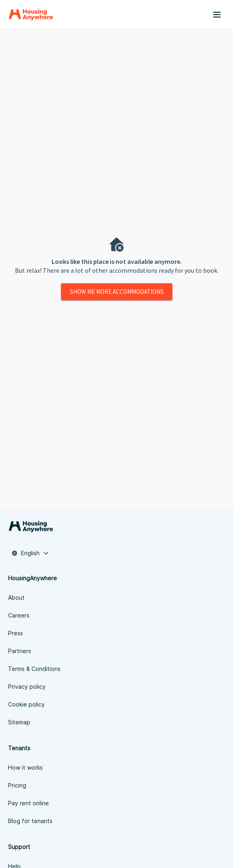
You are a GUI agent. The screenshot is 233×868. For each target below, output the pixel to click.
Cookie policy (26, 704)
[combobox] (30, 553)
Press (16, 633)
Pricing (17, 785)
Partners (20, 651)
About (16, 597)
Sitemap (19, 722)
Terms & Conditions (34, 669)
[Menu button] (217, 15)
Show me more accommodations (117, 292)
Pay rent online (28, 803)
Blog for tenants (30, 821)
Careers (19, 615)
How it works (25, 767)
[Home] (31, 15)
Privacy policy (27, 687)
